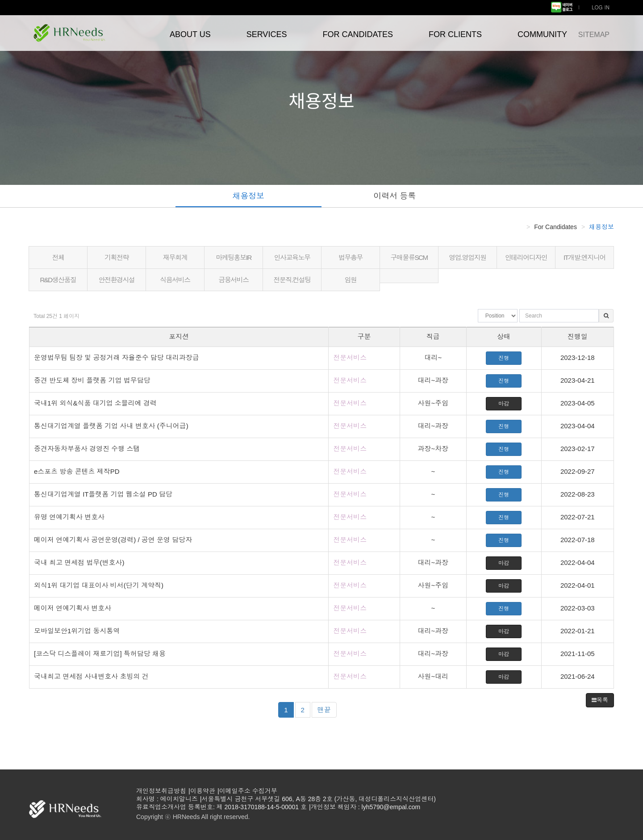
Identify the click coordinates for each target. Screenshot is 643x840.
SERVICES (267, 34)
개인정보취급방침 (161, 791)
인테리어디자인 (526, 257)
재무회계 (175, 257)
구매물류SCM (409, 257)
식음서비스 (175, 280)
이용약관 (203, 791)
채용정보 (248, 196)
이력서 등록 (395, 196)
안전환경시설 (117, 280)
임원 (351, 280)
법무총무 (351, 257)
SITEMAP (594, 35)
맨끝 (324, 710)
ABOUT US (190, 34)
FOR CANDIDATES (358, 34)
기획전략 (117, 257)
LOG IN (601, 7)
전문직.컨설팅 (292, 280)
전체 (58, 257)
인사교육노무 (292, 257)
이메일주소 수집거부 (248, 791)
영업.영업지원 (468, 257)
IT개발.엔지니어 (585, 257)
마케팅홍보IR (234, 257)
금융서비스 (234, 280)
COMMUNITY (542, 34)
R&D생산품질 (58, 280)
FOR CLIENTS (455, 34)
